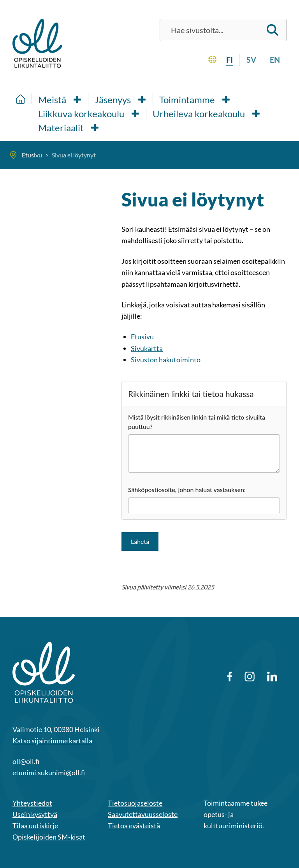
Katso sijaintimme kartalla (52, 741)
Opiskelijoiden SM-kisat (49, 837)
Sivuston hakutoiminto (166, 360)
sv (251, 60)
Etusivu (142, 337)
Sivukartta (147, 348)
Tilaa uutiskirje (35, 826)
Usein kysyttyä (35, 814)
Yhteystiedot (32, 803)
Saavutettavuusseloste (143, 814)
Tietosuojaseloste (135, 803)
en (275, 60)
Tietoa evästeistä (134, 826)
